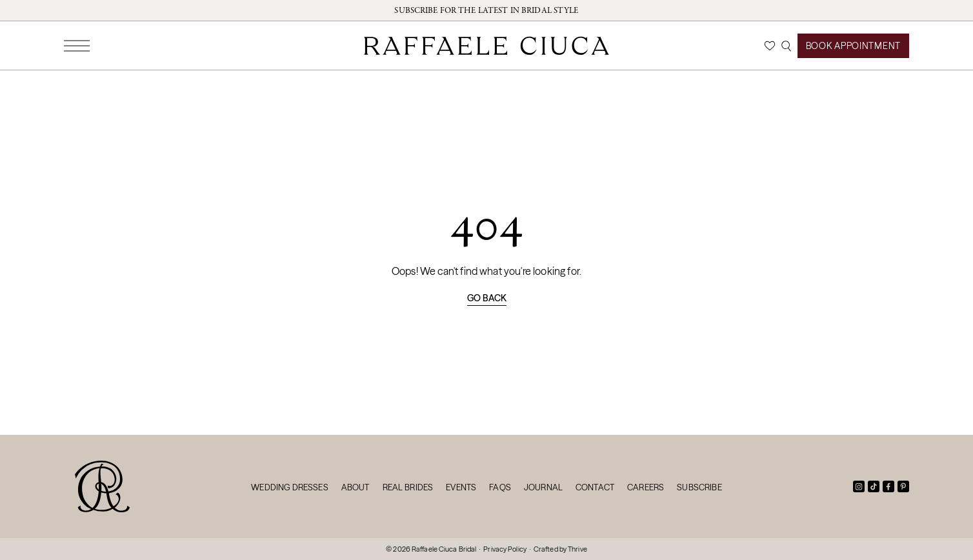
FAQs (500, 487)
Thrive (577, 549)
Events (461, 487)
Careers (646, 487)
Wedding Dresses (289, 487)
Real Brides (408, 487)
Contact (595, 487)
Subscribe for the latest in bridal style (486, 10)
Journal (543, 487)
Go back (487, 298)
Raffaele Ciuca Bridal (444, 549)
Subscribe (699, 487)
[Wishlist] (770, 46)
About (356, 487)
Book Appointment (853, 46)
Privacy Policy (505, 549)
